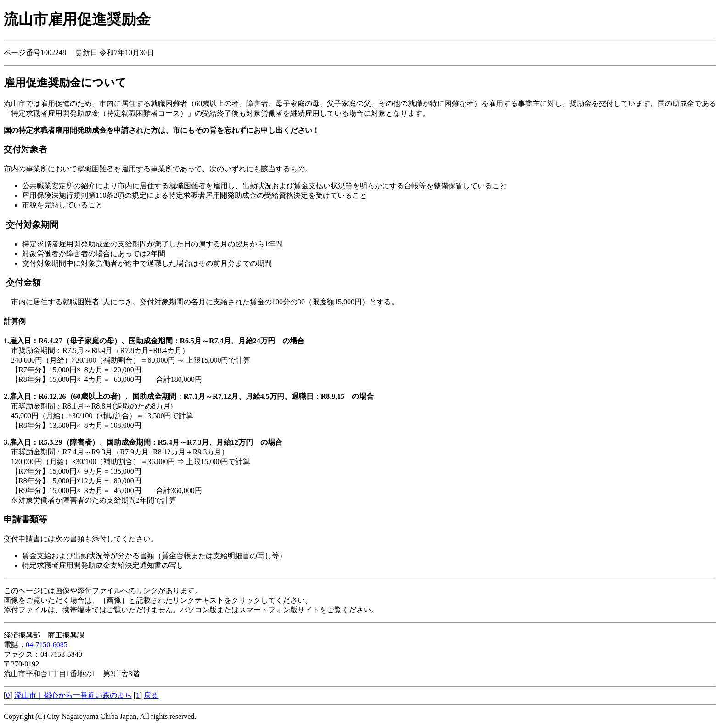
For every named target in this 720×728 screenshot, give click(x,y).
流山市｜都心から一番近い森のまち (73, 695)
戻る (151, 695)
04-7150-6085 (47, 645)
